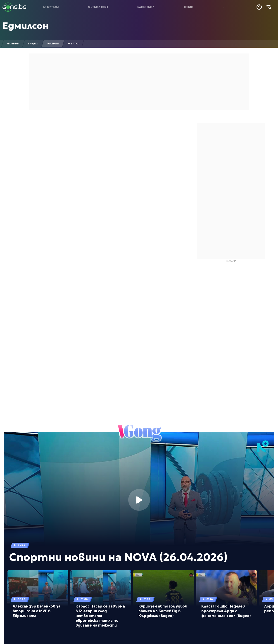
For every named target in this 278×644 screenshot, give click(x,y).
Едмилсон (26, 26)
